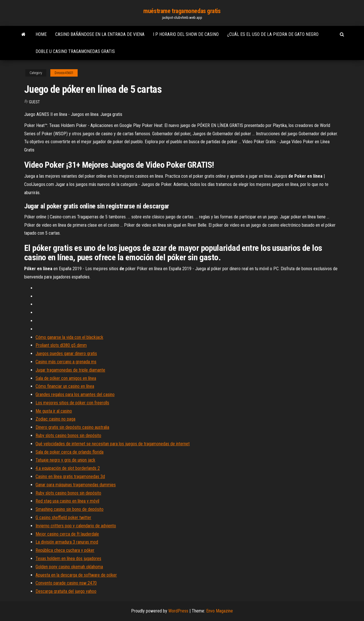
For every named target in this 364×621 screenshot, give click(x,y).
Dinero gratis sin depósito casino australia (72, 427)
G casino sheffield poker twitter (63, 517)
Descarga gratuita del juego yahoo (66, 591)
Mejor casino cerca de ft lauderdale (67, 534)
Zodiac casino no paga (55, 419)
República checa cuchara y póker (65, 550)
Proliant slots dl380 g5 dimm (61, 345)
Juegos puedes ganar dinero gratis (66, 353)
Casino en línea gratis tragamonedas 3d (70, 476)
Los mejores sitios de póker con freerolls (72, 403)
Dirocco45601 (64, 73)
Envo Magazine (220, 611)
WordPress (178, 611)
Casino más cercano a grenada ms (66, 362)
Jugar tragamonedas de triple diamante (70, 370)
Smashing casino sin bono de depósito (70, 509)
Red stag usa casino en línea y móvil (67, 501)
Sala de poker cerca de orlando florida (70, 452)
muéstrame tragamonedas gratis (182, 11)
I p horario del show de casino (186, 34)
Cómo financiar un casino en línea (65, 386)
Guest (34, 102)
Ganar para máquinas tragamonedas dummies (76, 485)
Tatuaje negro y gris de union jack (65, 460)
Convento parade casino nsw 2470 (66, 583)
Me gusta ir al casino (54, 411)
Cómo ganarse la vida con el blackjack (69, 337)
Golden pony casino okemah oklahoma (69, 567)
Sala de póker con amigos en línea (66, 378)
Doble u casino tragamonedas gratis (75, 51)
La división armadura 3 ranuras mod (67, 542)
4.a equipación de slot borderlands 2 (68, 468)
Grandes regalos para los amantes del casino (75, 394)
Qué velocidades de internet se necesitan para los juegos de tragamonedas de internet (113, 444)
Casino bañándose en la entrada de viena (100, 34)
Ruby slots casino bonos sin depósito (68, 435)
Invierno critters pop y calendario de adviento (76, 526)
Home (41, 34)
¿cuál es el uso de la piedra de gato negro (273, 34)
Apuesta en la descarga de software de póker (76, 575)
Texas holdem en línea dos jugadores (68, 559)
